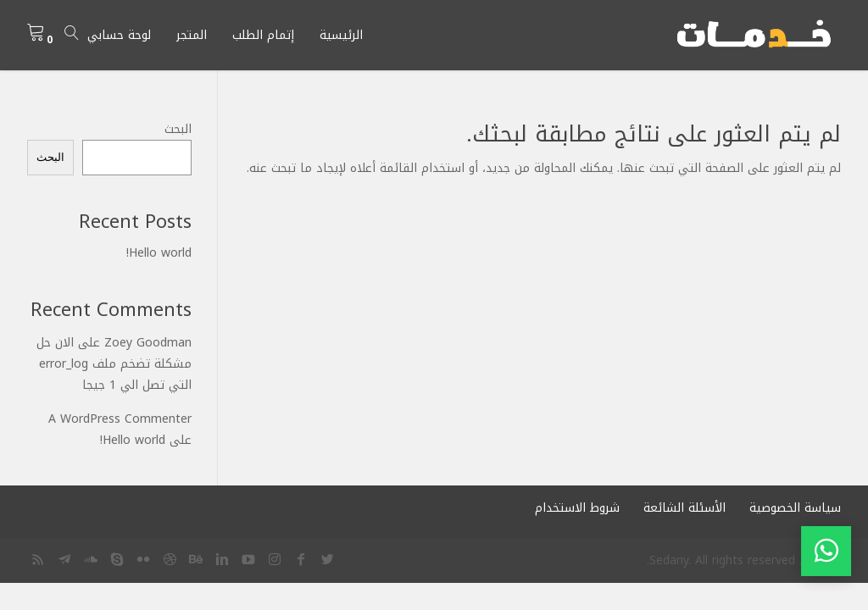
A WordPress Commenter (120, 419)
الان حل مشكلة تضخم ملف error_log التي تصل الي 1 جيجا (114, 364)
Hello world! (159, 253)
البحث (178, 129)
